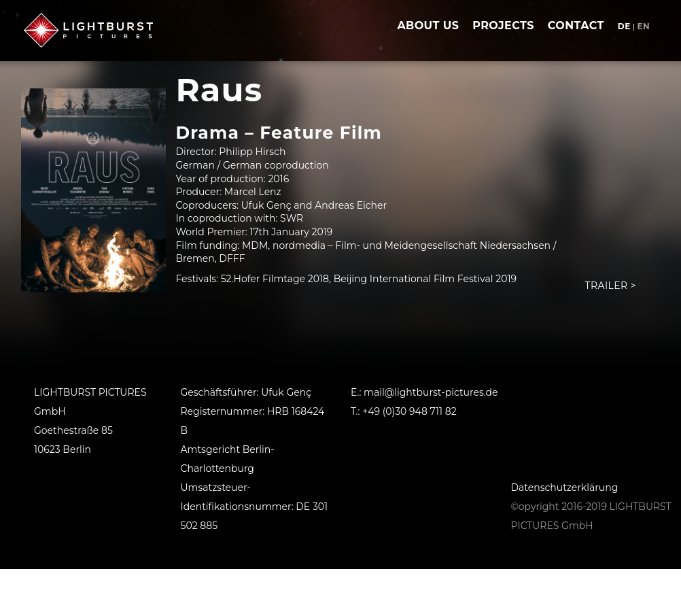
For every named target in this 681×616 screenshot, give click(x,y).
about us (428, 25)
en (643, 26)
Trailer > (611, 286)
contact (576, 25)
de (624, 26)
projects (503, 25)
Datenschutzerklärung (565, 487)
